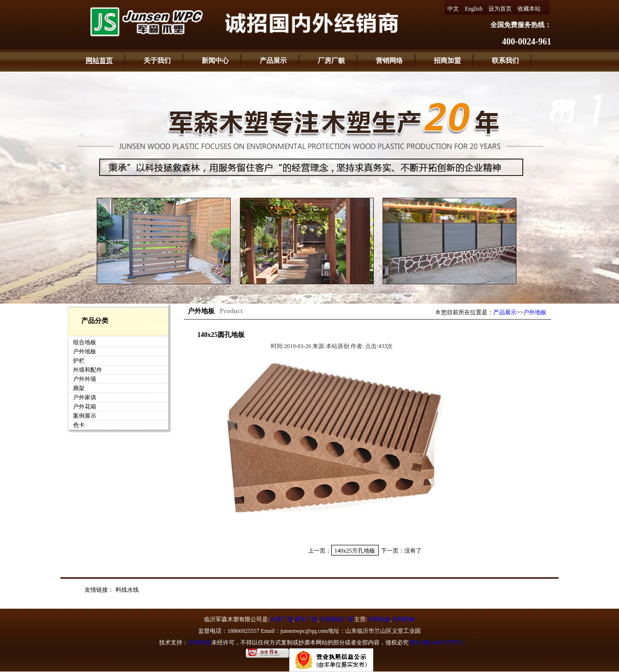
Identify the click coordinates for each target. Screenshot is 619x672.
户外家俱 (85, 397)
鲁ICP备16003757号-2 (437, 643)
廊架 (79, 388)
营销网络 (389, 61)
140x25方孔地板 (355, 551)
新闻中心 (215, 61)
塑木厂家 (306, 619)
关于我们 (157, 61)
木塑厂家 (281, 619)
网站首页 (99, 61)
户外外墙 (85, 379)
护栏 (79, 361)
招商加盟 (447, 61)
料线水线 (127, 590)
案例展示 (85, 416)
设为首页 (500, 9)
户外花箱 (85, 407)
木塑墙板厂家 (337, 619)
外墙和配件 (88, 370)
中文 (453, 9)
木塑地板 (379, 619)
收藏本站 (529, 9)
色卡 (79, 425)
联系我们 (505, 61)
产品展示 (273, 61)
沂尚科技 (200, 643)
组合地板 (85, 342)
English (474, 9)
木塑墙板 (403, 619)
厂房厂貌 (331, 61)
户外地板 (85, 351)
